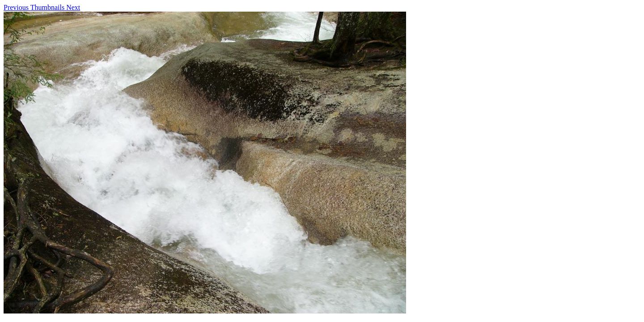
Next (73, 7)
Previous (17, 7)
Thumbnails (48, 7)
